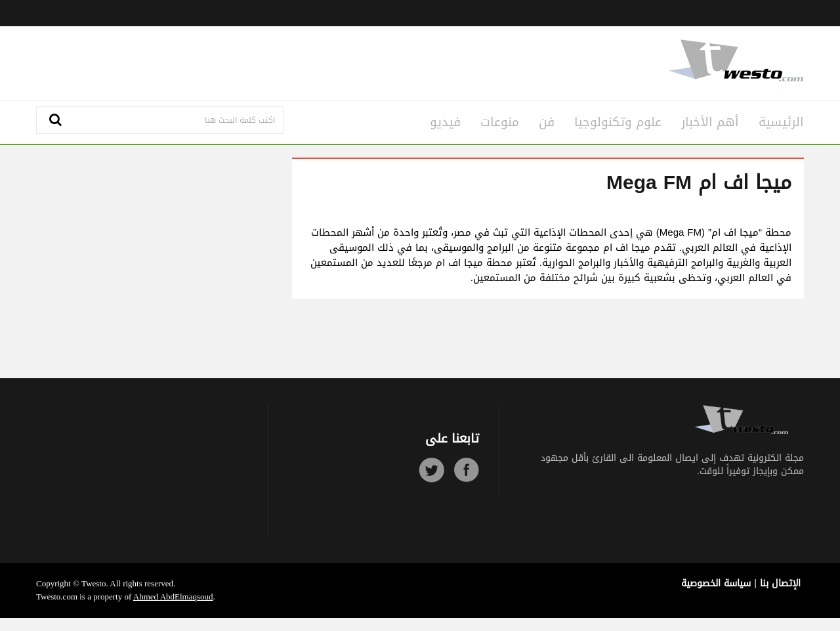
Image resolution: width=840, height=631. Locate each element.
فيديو (445, 122)
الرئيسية (781, 122)
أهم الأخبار (710, 122)
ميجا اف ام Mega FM (699, 183)
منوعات (500, 122)
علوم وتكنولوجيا (618, 122)
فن (547, 122)
